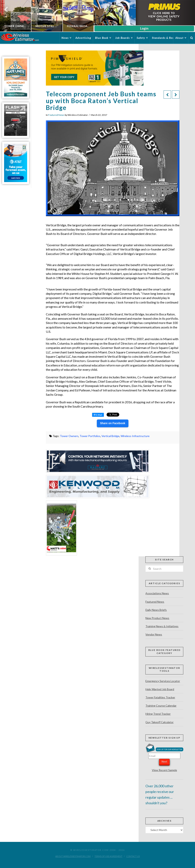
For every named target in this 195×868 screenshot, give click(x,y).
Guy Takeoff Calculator (159, 722)
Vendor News (154, 634)
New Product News (157, 618)
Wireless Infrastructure (135, 436)
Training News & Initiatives (162, 626)
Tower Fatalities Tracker (160, 697)
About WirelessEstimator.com (73, 856)
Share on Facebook (113, 423)
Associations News (157, 593)
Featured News (56, 115)
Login (144, 28)
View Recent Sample (164, 770)
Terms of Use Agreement (108, 856)
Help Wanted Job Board (160, 689)
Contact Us (133, 856)
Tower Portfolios (90, 436)
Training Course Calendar (161, 706)
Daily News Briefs (156, 610)
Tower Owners (69, 436)
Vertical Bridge (110, 436)
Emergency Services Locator (163, 681)
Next (164, 762)
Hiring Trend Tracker (158, 714)
